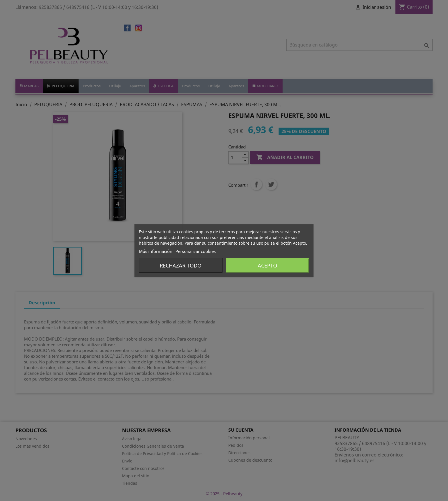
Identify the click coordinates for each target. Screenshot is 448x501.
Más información (156, 251)
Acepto (267, 265)
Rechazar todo (181, 265)
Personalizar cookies (196, 251)
